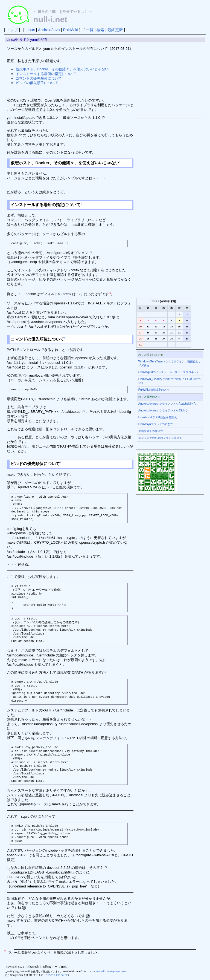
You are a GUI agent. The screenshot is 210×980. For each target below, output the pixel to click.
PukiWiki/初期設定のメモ (154, 390)
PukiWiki (70, 30)
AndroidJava (49, 30)
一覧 (90, 30)
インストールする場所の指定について (46, 74)
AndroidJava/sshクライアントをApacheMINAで (168, 404)
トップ (12, 30)
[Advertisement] (170, 82)
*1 (110, 293)
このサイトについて (57, 975)
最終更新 (115, 30)
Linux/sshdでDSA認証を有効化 (158, 417)
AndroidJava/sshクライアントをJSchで (163, 410)
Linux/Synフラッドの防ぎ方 (156, 424)
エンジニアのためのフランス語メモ (160, 438)
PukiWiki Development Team (111, 972)
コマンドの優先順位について (39, 78)
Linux (30, 30)
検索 (100, 30)
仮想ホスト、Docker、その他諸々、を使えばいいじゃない (62, 69)
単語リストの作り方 (151, 431)
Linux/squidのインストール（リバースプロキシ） (169, 372)
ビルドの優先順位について (37, 83)
